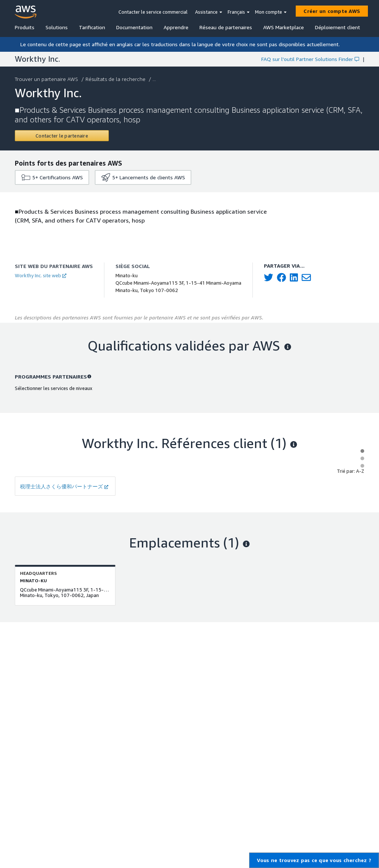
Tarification (92, 27)
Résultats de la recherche (116, 79)
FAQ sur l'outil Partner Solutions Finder (310, 59)
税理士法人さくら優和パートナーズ (64, 486)
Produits (25, 27)
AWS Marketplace (284, 27)
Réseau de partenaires (226, 27)
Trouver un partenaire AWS (47, 79)
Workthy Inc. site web (41, 275)
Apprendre (176, 27)
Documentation (134, 27)
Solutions (57, 27)
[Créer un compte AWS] (332, 11)
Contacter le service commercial (153, 12)
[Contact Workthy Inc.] (62, 136)
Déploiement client (338, 27)
